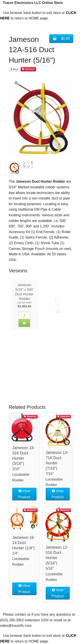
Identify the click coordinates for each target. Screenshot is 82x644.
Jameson (28, 69)
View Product (24, 494)
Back (14, 69)
